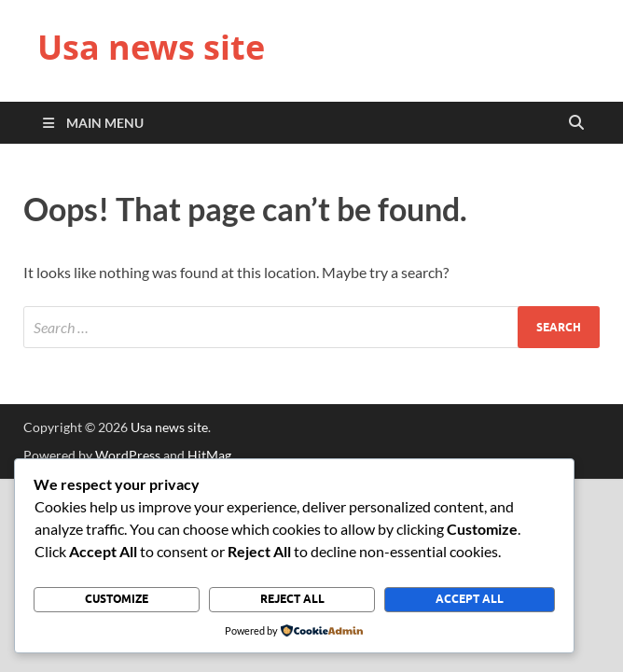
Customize (117, 599)
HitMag (209, 455)
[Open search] (576, 123)
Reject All (292, 599)
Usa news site (151, 47)
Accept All (470, 599)
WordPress (128, 455)
